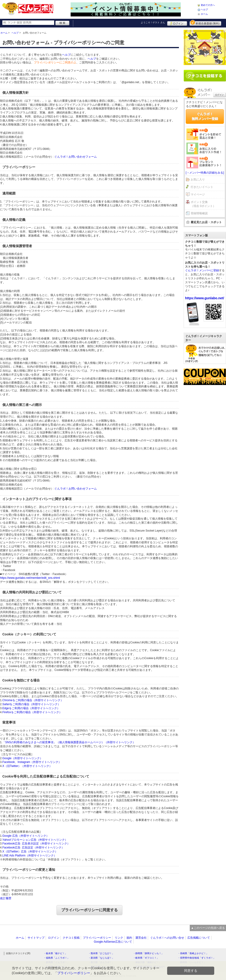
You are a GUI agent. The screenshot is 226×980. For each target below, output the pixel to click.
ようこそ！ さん (153, 22)
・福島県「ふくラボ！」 (56, 958)
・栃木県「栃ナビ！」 (55, 953)
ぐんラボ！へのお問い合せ (167, 938)
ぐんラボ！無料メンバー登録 (205, 116)
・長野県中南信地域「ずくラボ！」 (197, 958)
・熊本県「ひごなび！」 (101, 953)
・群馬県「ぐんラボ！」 (56, 962)
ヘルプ (204, 10)
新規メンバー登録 (205, 23)
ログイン (177, 23)
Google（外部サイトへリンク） (22, 758)
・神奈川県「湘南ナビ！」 (147, 962)
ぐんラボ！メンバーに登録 (202, 270)
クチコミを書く (205, 76)
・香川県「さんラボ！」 (101, 962)
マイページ (198, 194)
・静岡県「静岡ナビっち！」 (148, 953)
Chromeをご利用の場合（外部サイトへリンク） (33, 700)
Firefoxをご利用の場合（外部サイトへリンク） (32, 712)
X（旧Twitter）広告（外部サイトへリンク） (30, 852)
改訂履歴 (6, 898)
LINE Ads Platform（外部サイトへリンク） (29, 856)
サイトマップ (36, 938)
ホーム (204, 14)
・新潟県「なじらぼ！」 (101, 958)
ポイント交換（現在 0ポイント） (203, 204)
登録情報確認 (199, 213)
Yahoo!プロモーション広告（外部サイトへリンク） (35, 840)
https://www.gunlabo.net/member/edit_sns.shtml (30, 578)
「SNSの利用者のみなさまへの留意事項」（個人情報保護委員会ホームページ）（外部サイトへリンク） (69, 742)
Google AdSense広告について (113, 942)
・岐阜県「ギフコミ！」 (146, 958)
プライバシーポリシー (97, 938)
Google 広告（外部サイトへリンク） (26, 836)
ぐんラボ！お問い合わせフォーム (76, 157)
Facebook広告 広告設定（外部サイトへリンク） (33, 848)
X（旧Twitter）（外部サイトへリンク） (27, 766)
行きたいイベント (202, 187)
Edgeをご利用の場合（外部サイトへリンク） (31, 708)
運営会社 (141, 938)
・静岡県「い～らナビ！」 (192, 962)
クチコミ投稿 (71, 938)
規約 (129, 938)
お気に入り (198, 179)
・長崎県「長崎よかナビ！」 (193, 953)
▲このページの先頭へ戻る (208, 928)
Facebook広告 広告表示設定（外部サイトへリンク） (36, 844)
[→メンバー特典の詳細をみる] (205, 173)
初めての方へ (208, 5)
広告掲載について (199, 938)
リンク (119, 938)
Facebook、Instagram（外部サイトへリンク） (32, 762)
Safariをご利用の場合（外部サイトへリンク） (31, 704)
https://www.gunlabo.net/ (205, 298)
